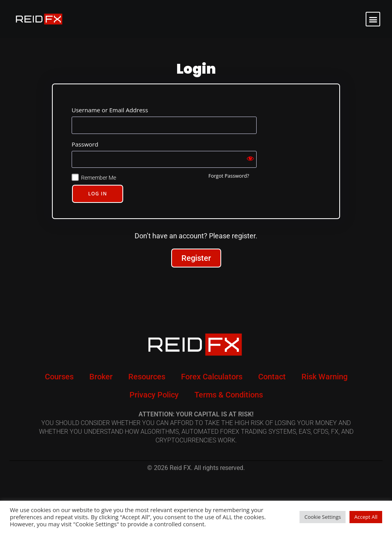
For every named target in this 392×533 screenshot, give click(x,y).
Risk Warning (325, 377)
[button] (373, 19)
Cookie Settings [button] (323, 517)
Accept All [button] (366, 517)
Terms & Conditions (229, 395)
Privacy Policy (154, 395)
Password (85, 144)
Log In (98, 194)
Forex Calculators (212, 377)
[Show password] (250, 160)
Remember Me (99, 178)
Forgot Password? (229, 176)
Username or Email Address (110, 110)
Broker (101, 377)
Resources (147, 377)
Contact (272, 377)
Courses (59, 377)
